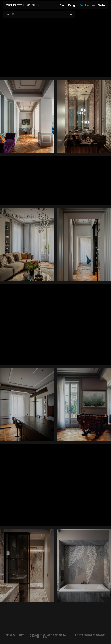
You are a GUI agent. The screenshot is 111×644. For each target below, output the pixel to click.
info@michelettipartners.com (90, 635)
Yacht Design (68, 5)
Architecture (87, 5)
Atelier (101, 5)
